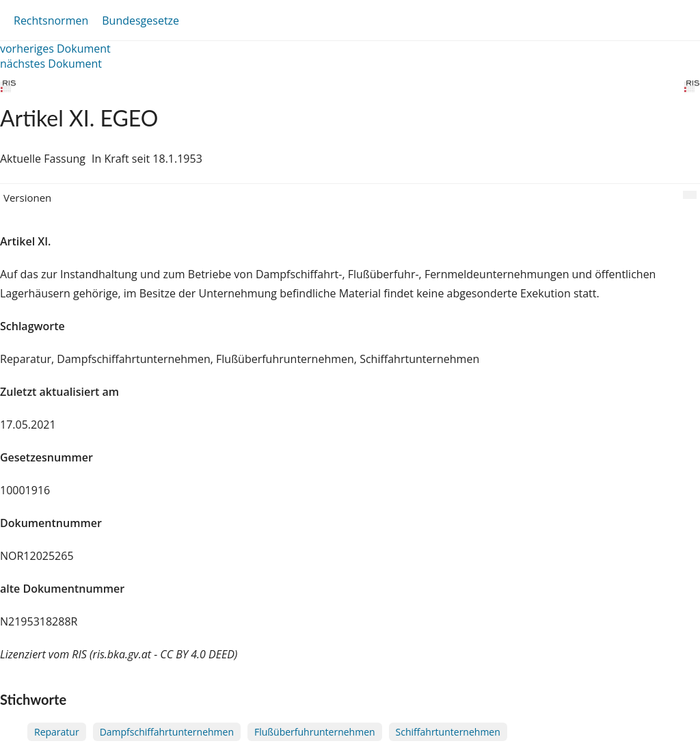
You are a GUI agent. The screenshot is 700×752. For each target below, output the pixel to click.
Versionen (27, 198)
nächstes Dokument (51, 64)
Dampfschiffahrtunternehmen (167, 732)
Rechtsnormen (51, 21)
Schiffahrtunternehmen (448, 732)
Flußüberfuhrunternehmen (315, 732)
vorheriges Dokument (55, 49)
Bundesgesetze (140, 21)
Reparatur (57, 732)
